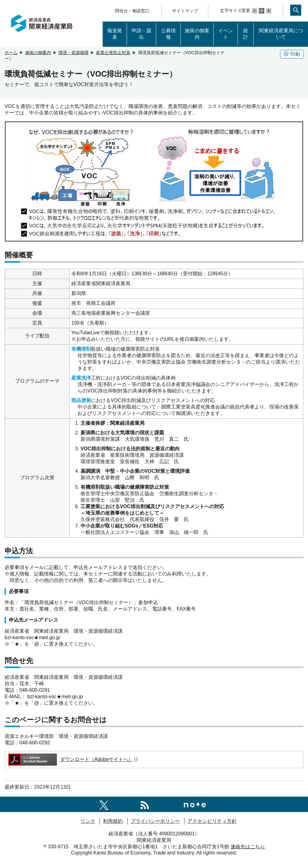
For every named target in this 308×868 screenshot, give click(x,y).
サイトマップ (185, 11)
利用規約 (113, 821)
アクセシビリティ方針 (212, 821)
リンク (88, 821)
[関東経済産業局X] (104, 804)
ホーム (11, 53)
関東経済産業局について (281, 34)
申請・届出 (141, 34)
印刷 (292, 54)
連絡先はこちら (248, 847)
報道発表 (115, 34)
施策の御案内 (197, 34)
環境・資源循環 (73, 53)
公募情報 (168, 34)
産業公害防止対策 (113, 53)
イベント (226, 34)
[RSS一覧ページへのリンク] (145, 804)
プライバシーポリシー (155, 821)
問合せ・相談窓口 (132, 11)
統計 (246, 34)
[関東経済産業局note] (195, 804)
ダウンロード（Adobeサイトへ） (73, 759)
